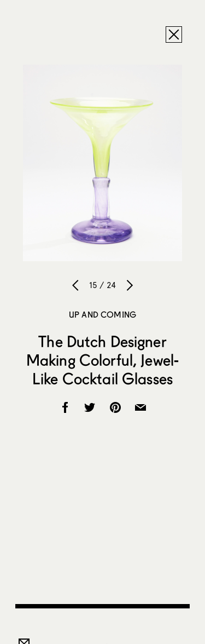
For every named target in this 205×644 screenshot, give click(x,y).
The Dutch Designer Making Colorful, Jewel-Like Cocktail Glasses (102, 360)
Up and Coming (102, 314)
